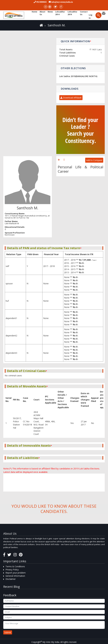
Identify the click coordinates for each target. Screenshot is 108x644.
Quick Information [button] (76, 41)
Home (34, 12)
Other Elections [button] (73, 68)
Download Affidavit (71, 98)
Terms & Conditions (15, 566)
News (50, 12)
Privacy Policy (12, 570)
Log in (90, 16)
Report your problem (16, 573)
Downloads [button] (70, 89)
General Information (15, 576)
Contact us (84, 13)
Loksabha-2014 (60, 13)
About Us (42, 13)
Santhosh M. (57, 25)
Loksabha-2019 (73, 13)
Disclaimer (11, 579)
